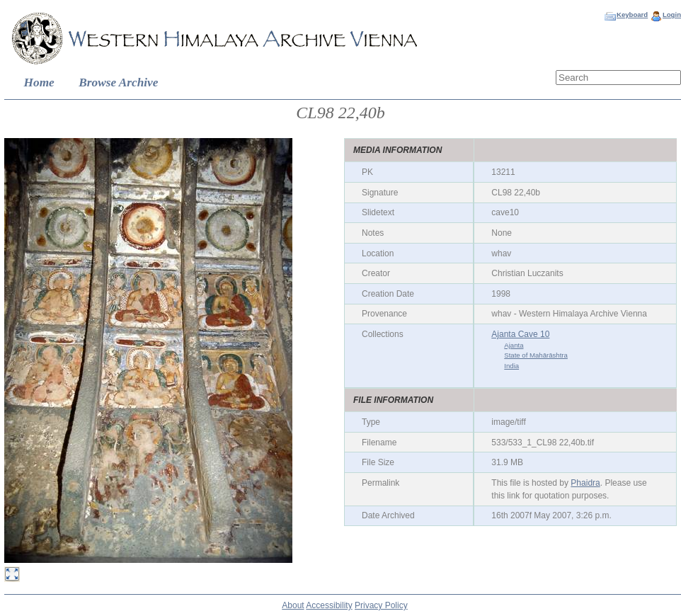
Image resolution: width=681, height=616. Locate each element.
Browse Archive (118, 82)
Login (672, 15)
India (511, 366)
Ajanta (514, 345)
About (293, 605)
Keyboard (632, 15)
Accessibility (329, 605)
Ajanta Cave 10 (520, 334)
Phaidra (585, 483)
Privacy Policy (381, 605)
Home (39, 82)
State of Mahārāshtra (536, 355)
